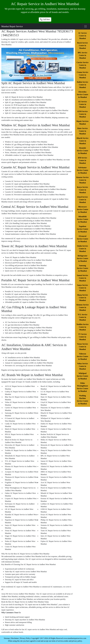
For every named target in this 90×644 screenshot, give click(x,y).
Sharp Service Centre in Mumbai (82, 298)
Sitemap (7, 638)
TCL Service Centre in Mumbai (82, 317)
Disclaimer (15, 638)
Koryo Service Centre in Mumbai (82, 190)
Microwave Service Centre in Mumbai (83, 209)
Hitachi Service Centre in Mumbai (82, 141)
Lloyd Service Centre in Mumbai (82, 200)
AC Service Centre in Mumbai (83, 36)
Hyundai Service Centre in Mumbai (83, 151)
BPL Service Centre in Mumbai (82, 55)
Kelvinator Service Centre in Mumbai (83, 170)
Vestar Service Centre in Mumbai (82, 347)
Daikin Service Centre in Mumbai (82, 85)
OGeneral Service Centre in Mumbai (83, 239)
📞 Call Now (45, 19)
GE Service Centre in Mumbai (83, 104)
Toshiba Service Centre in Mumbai (82, 327)
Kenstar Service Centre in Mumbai (83, 180)
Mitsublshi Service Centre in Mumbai (83, 219)
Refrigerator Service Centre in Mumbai (83, 258)
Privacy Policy (25, 638)
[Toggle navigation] (86, 26)
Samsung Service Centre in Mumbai (83, 268)
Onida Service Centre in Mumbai (82, 249)
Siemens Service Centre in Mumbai (82, 307)
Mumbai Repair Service (12, 26)
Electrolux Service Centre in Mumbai (83, 94)
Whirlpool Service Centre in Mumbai (83, 376)
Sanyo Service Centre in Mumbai (82, 288)
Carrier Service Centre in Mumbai (82, 65)
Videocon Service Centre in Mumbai (83, 356)
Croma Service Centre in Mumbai (82, 75)
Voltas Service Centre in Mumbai (82, 366)
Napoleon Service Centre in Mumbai (83, 229)
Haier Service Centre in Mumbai (83, 131)
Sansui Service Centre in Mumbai (83, 278)
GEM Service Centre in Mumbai (82, 114)
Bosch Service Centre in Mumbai (83, 45)
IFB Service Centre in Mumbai (82, 160)
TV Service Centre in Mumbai (82, 337)
